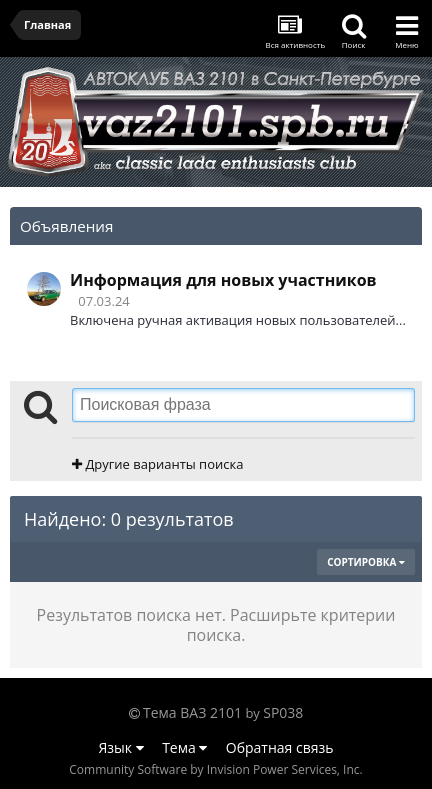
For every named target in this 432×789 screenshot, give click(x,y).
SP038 (283, 712)
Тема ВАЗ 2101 (192, 712)
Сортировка (366, 562)
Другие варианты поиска (157, 464)
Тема (184, 747)
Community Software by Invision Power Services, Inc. (215, 769)
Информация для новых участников (223, 280)
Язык (121, 747)
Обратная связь (280, 747)
